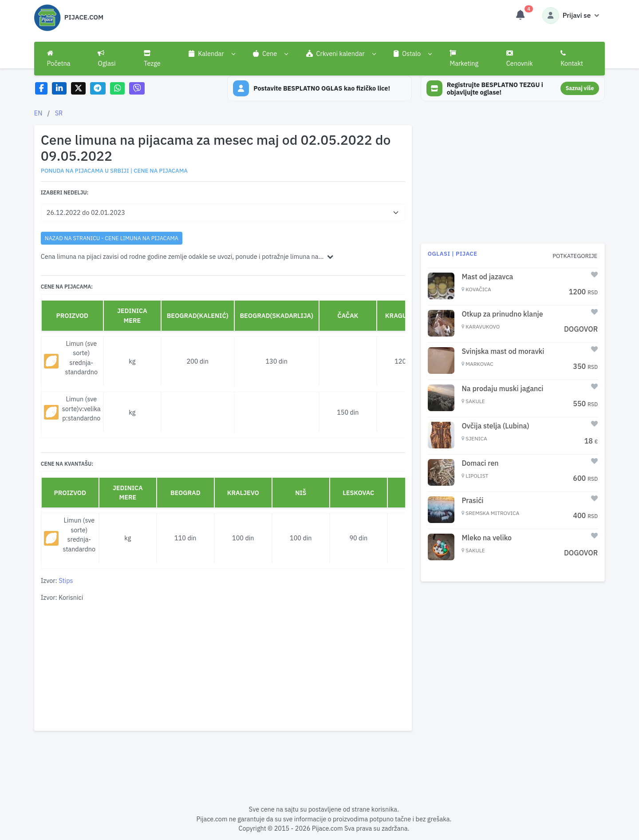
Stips (66, 580)
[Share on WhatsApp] (117, 89)
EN (38, 113)
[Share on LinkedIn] (59, 89)
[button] (212, 54)
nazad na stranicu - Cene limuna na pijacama (112, 238)
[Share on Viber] (137, 89)
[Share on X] (78, 89)
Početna (59, 59)
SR (59, 113)
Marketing (464, 59)
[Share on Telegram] (98, 89)
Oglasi (106, 59)
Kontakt (572, 59)
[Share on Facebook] (41, 89)
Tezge (152, 59)
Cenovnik (520, 59)
